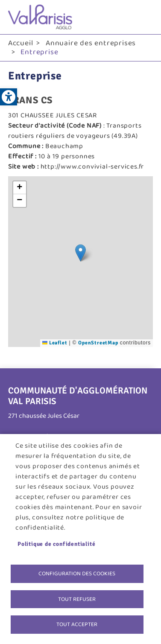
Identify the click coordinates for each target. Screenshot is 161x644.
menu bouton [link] (144, 17)
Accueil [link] (21, 43)
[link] (9, 97)
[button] (80, 253)
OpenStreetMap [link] (98, 343)
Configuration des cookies (77, 574)
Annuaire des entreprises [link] (91, 43)
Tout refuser (77, 599)
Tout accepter (77, 624)
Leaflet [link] (55, 343)
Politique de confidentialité (56, 544)
